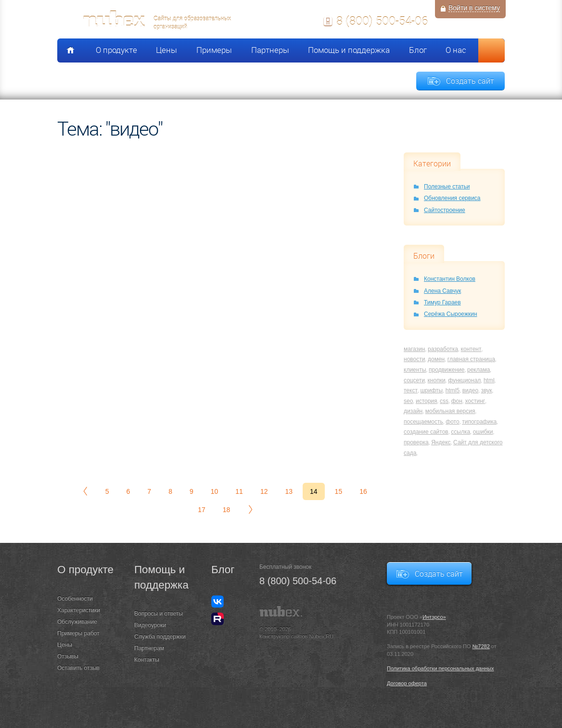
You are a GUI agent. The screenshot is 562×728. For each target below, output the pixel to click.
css (444, 401)
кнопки (437, 380)
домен (436, 359)
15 (339, 491)
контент (471, 349)
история (427, 401)
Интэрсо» (434, 617)
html (489, 380)
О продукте (116, 50)
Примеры (214, 50)
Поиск (492, 50)
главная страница (471, 359)
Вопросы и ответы (159, 614)
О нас (456, 50)
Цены (166, 50)
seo (408, 401)
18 (227, 510)
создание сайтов (426, 432)
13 (289, 491)
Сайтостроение (445, 210)
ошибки (483, 432)
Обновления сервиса (452, 198)
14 (314, 491)
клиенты (415, 370)
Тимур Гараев (442, 302)
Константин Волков (450, 279)
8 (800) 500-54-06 (382, 21)
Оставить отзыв (78, 668)
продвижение (447, 370)
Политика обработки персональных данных (441, 668)
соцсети (414, 380)
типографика (479, 422)
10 (215, 491)
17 (202, 510)
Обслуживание (77, 622)
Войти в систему (474, 8)
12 (264, 491)
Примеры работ (78, 633)
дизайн (413, 411)
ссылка (460, 432)
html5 (453, 390)
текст (411, 390)
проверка (416, 442)
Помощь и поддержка (349, 50)
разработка (443, 349)
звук (487, 390)
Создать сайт (470, 81)
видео (470, 390)
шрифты (431, 390)
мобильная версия (450, 411)
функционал (464, 380)
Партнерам (149, 648)
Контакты (147, 660)
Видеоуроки (150, 625)
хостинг (475, 401)
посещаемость (423, 422)
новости (414, 359)
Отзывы (68, 656)
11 (239, 491)
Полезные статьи (447, 187)
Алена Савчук (442, 291)
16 (363, 491)
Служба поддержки (160, 637)
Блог (418, 50)
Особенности (75, 599)
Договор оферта (407, 683)
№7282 (481, 646)
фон (457, 401)
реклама (479, 370)
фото (452, 422)
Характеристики (79, 610)
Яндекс (441, 442)
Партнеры (270, 50)
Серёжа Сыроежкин (451, 314)
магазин (414, 349)
